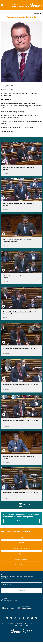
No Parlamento (22, 522)
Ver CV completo (7, 135)
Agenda (22, 555)
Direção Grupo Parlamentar (21, 549)
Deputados (22, 544)
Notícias (21, 538)
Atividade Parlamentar (21, 566)
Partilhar (37, 13)
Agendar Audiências (21, 560)
